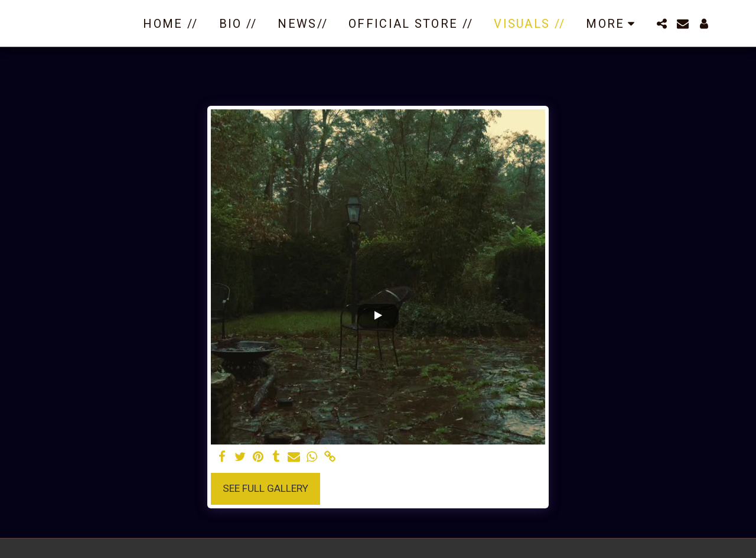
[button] (661, 24)
